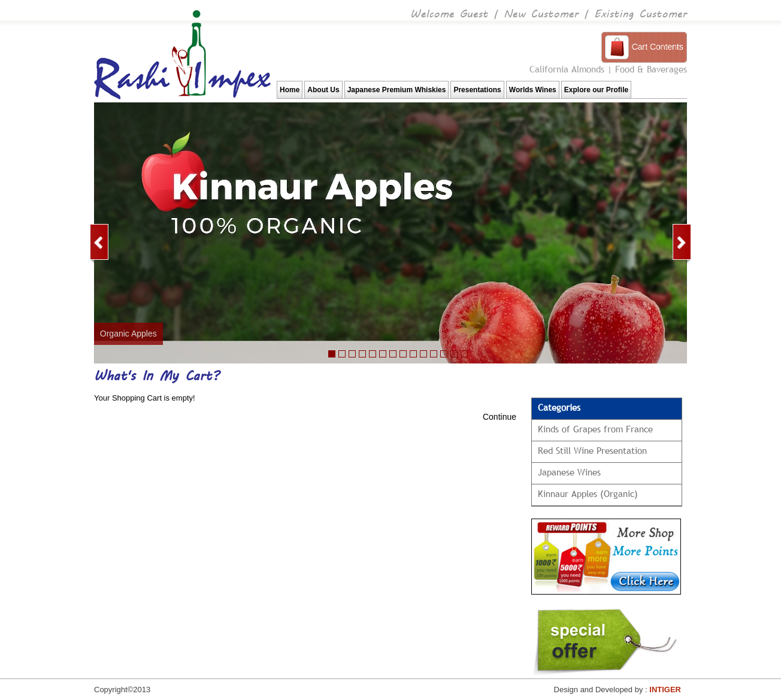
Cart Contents (658, 47)
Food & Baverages (651, 69)
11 (413, 354)
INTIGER (665, 690)
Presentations (477, 90)
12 (444, 354)
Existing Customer (641, 13)
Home (290, 90)
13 (454, 354)
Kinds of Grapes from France (595, 429)
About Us (323, 90)
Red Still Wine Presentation (592, 450)
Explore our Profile (596, 90)
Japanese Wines (569, 472)
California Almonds (567, 69)
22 (352, 354)
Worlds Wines (533, 90)
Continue (500, 417)
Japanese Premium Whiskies (397, 90)
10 (403, 354)
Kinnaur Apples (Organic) (588, 493)
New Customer (541, 13)
